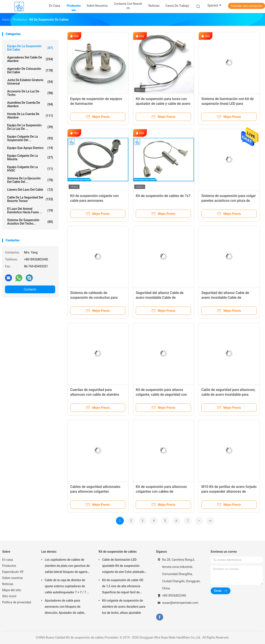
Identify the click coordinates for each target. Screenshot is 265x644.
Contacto (30, 289)
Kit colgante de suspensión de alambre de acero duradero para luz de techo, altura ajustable (124, 607)
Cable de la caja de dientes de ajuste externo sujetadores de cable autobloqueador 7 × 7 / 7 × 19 (67, 587)
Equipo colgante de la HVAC (30, 169)
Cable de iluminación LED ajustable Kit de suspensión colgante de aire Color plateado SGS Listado (123, 566)
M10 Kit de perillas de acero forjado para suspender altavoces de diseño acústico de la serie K (229, 491)
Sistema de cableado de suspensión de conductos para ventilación (94, 298)
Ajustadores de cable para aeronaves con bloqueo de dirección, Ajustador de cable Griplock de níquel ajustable (64, 607)
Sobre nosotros (12, 578)
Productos (9, 566)
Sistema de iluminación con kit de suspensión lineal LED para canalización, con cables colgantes (228, 104)
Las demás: (49, 552)
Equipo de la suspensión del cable (30, 48)
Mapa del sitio (12, 590)
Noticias (8, 584)
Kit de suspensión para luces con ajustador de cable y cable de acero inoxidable (163, 104)
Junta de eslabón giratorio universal (30, 82)
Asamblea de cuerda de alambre (30, 104)
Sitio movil (9, 596)
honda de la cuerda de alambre (30, 116)
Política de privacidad (17, 602)
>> (210, 521)
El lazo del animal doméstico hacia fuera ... (30, 210)
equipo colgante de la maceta (30, 157)
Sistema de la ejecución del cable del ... (30, 180)
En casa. (8, 560)
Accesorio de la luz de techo (30, 93)
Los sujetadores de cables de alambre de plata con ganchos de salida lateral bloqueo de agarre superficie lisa (67, 566)
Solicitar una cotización (246, 6)
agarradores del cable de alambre (30, 59)
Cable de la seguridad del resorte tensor (30, 199)
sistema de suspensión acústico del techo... (30, 222)
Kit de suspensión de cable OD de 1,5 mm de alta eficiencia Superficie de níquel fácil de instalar (123, 587)
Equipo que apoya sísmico (30, 148)
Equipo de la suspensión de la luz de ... (30, 127)
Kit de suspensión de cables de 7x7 (163, 196)
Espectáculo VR (13, 572)
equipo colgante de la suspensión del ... (30, 138)
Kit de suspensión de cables (118, 552)
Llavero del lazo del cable (30, 190)
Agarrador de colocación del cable (30, 70)
